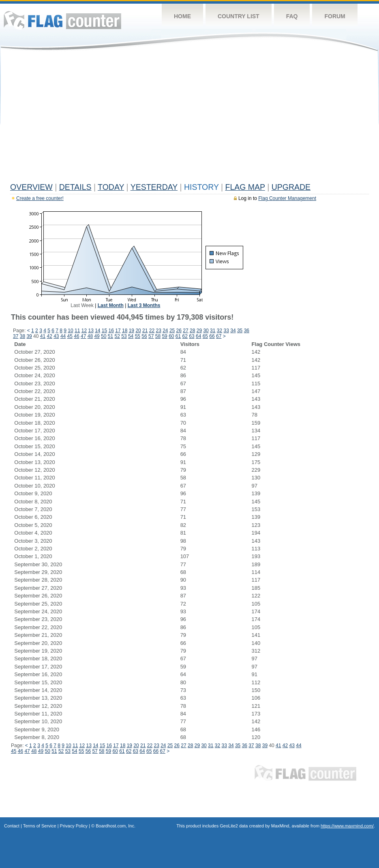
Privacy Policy (74, 826)
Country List (239, 16)
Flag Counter (62, 20)
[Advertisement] (189, 118)
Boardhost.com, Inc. (116, 826)
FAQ (292, 16)
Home (182, 16)
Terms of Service (40, 826)
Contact (12, 826)
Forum (335, 16)
